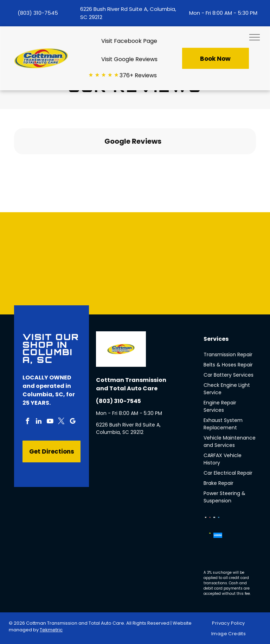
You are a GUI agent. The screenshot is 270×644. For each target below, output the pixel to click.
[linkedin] (39, 422)
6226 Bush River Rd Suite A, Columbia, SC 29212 (128, 428)
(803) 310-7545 (38, 13)
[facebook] (27, 422)
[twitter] (61, 422)
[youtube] (50, 422)
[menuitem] (231, 623)
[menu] (255, 37)
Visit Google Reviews (129, 59)
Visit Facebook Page (129, 41)
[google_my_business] (72, 422)
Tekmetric (51, 630)
